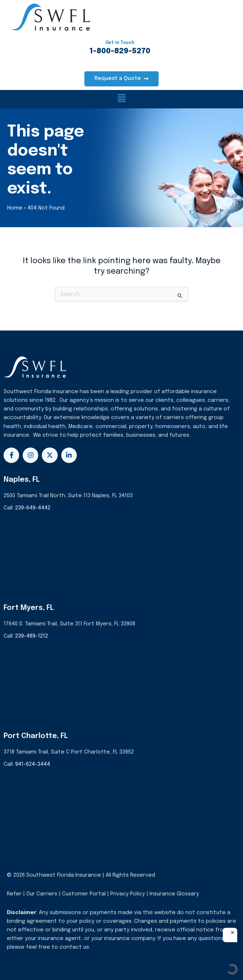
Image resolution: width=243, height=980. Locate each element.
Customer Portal (84, 894)
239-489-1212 (32, 636)
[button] (121, 99)
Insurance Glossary (174, 894)
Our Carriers (43, 894)
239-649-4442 (33, 508)
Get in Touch (120, 43)
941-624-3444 (33, 764)
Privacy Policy (128, 894)
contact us (74, 947)
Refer (14, 894)
